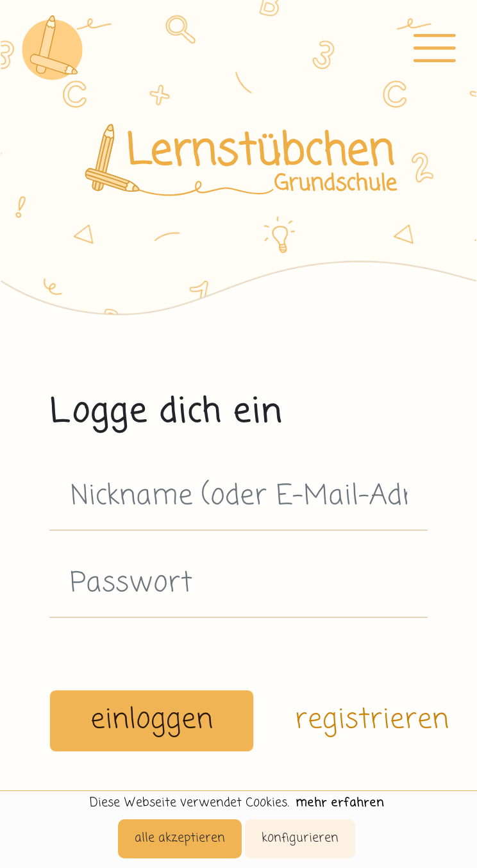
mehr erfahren (340, 803)
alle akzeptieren (180, 838)
